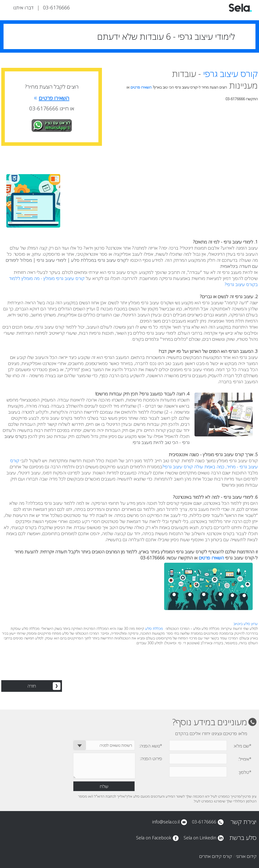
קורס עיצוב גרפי (230, 74)
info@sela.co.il (166, 822)
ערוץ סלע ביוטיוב (246, 624)
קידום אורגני (246, 856)
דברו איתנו (23, 7)
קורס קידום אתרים (216, 856)
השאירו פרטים (142, 87)
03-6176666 (56, 7)
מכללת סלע (154, 628)
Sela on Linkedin (200, 838)
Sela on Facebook (154, 838)
